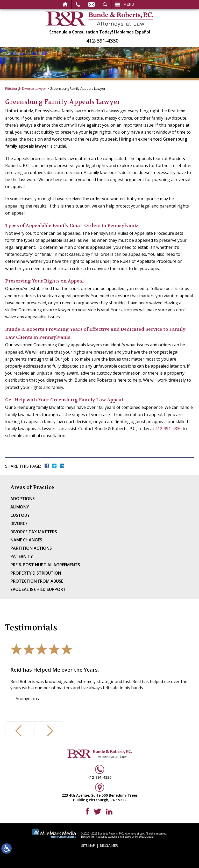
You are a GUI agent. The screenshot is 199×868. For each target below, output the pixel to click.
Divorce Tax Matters (34, 532)
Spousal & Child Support (38, 589)
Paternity (22, 556)
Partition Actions (31, 548)
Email (91, 4)
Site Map (88, 845)
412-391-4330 (102, 41)
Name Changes (26, 540)
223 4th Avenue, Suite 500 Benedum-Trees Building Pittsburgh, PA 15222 (100, 798)
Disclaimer (109, 845)
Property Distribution (36, 573)
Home (65, 4)
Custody (20, 515)
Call (78, 4)
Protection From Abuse (37, 581)
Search (105, 4)
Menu (129, 4)
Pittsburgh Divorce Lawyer (26, 88)
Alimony (20, 507)
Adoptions (23, 499)
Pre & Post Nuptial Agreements (45, 565)
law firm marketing (97, 837)
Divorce (19, 523)
